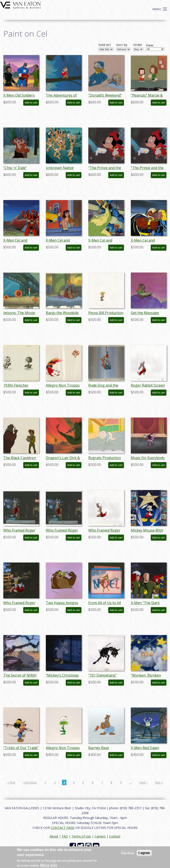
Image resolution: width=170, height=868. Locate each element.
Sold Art (105, 45)
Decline (128, 853)
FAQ (65, 836)
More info (49, 865)
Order (138, 45)
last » (159, 782)
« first (11, 782)
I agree (144, 853)
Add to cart (31, 103)
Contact (115, 836)
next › (143, 782)
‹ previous (30, 782)
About (54, 836)
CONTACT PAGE (63, 828)
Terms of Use (81, 836)
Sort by (122, 45)
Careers (100, 836)
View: (150, 45)
